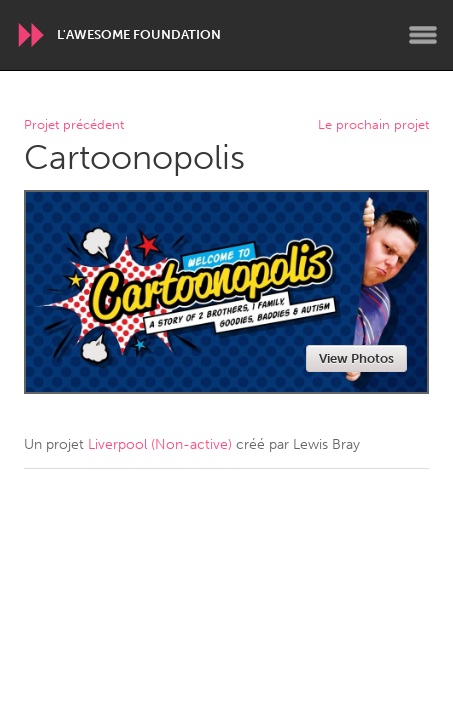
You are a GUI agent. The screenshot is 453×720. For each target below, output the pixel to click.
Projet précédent (74, 125)
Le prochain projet (373, 125)
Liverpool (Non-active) (160, 444)
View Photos (356, 358)
